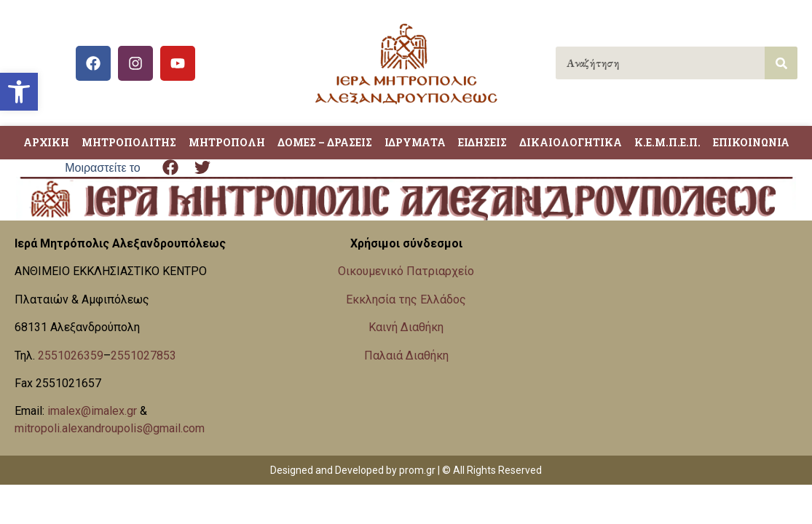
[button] (171, 168)
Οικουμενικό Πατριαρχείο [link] (406, 271)
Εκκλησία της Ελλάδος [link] (406, 299)
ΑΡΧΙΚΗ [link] (46, 142)
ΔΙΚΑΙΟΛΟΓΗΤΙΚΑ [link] (571, 142)
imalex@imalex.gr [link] (92, 411)
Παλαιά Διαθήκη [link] (406, 356)
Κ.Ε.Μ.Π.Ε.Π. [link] (667, 142)
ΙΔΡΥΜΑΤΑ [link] (415, 142)
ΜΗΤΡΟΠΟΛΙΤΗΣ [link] (129, 142)
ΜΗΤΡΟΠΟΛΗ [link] (227, 142)
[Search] (781, 63)
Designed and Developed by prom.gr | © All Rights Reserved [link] (406, 470)
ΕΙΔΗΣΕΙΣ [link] (482, 142)
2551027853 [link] (143, 356)
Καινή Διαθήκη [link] (406, 327)
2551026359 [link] (71, 356)
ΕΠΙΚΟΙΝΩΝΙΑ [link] (751, 142)
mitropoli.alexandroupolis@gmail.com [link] (110, 428)
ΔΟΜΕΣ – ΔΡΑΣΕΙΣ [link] (325, 142)
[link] (19, 92)
